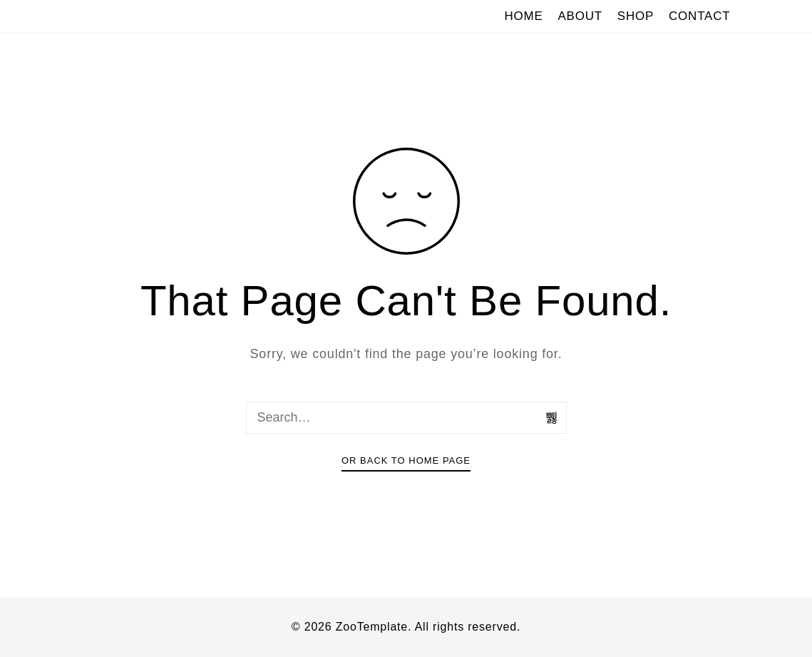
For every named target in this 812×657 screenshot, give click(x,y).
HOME (523, 16)
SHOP (636, 16)
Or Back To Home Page (406, 460)
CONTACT (700, 16)
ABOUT (580, 16)
